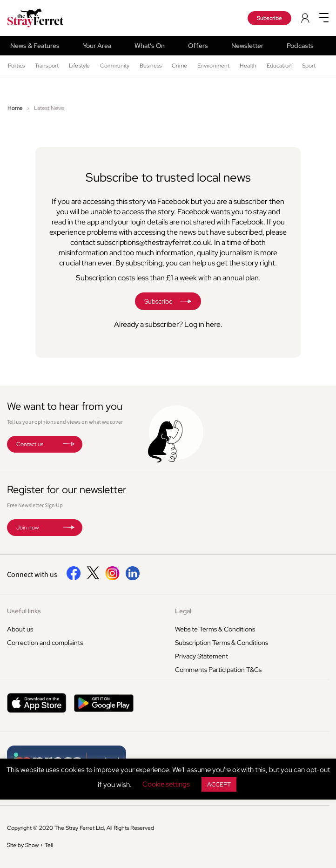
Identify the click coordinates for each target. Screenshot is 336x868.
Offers (198, 46)
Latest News (49, 108)
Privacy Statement (202, 656)
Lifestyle (79, 66)
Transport (47, 66)
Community (115, 66)
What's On (150, 46)
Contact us (30, 444)
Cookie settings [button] (166, 784)
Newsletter (247, 46)
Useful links (24, 611)
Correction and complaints (45, 643)
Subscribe (269, 18)
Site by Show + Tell (30, 845)
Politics (16, 66)
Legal (183, 611)
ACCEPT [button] (219, 784)
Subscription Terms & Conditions (222, 643)
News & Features (35, 46)
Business (151, 66)
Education (279, 66)
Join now (27, 528)
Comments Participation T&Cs (218, 670)
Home (15, 108)
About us (20, 629)
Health (248, 66)
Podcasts (300, 46)
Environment (213, 66)
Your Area (97, 46)
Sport (309, 66)
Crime (179, 66)
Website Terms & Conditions (215, 629)
